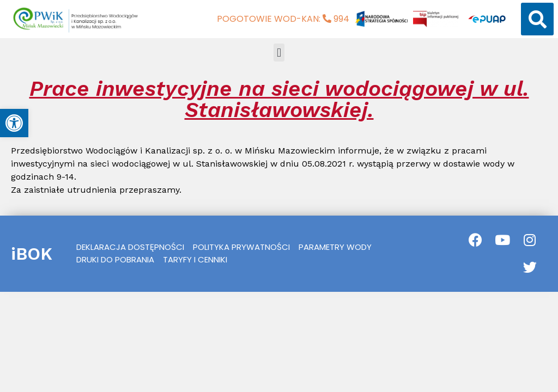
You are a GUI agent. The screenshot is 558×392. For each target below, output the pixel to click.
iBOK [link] (32, 254)
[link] (14, 123)
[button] (537, 19)
